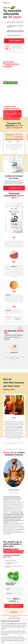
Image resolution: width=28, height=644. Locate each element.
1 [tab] (13, 363)
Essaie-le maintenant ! (16, 41)
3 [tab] (17, 363)
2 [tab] (15, 363)
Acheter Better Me (14, 606)
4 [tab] (17, 444)
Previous (8, 347)
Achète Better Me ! (16, 188)
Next (21, 347)
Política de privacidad (14, 618)
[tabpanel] (14, 143)
